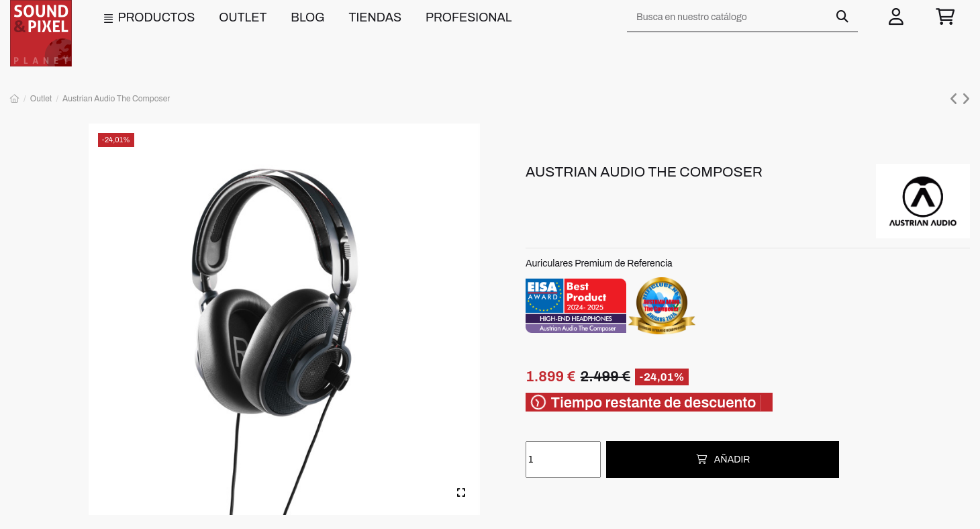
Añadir (723, 460)
